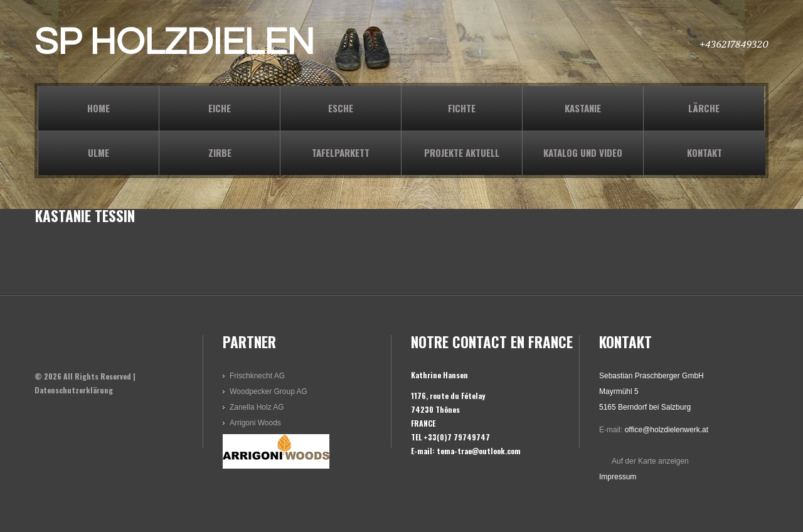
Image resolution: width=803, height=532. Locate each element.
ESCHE (341, 108)
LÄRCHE (704, 108)
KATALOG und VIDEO (583, 152)
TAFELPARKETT (341, 152)
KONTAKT (705, 152)
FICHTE (462, 108)
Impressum (618, 477)
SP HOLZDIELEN (174, 43)
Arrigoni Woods (255, 423)
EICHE (220, 108)
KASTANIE (583, 108)
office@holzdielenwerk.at (667, 430)
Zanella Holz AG (257, 407)
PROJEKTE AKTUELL (462, 152)
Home (98, 108)
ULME (98, 152)
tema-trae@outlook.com (479, 451)
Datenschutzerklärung (74, 390)
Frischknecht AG (257, 376)
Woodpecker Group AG (269, 391)
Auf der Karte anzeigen (650, 461)
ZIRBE (220, 152)
